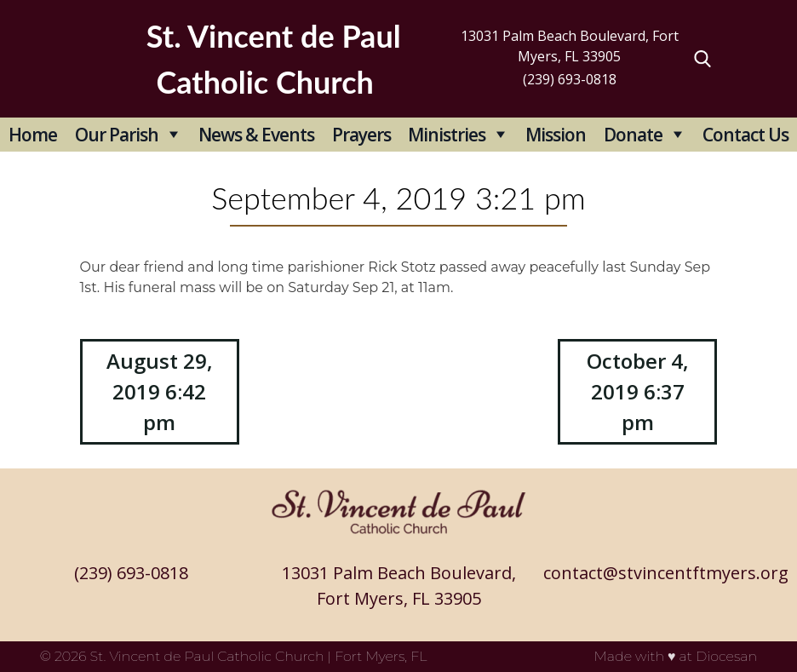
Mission (556, 135)
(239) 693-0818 (570, 79)
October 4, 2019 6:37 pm (638, 391)
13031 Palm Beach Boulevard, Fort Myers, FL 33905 (570, 46)
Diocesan (726, 656)
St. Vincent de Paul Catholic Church (207, 656)
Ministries (447, 135)
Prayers (361, 135)
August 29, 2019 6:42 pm (160, 391)
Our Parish (117, 135)
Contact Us (745, 135)
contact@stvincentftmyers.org (666, 573)
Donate (633, 135)
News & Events (256, 135)
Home (33, 135)
